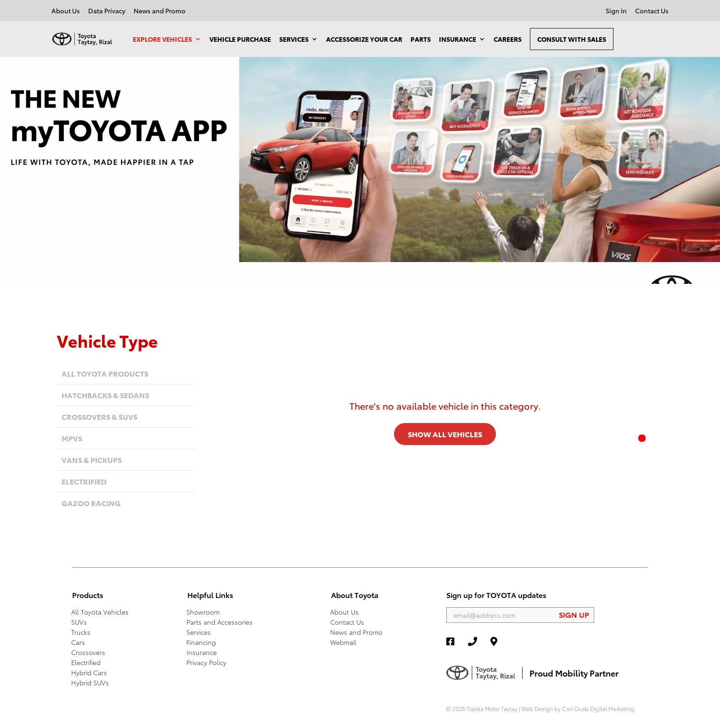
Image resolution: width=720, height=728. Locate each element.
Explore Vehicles (162, 39)
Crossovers (88, 652)
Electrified (84, 481)
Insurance (458, 39)
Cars (78, 642)
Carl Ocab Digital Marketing (598, 708)
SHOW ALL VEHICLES (445, 434)
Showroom (203, 612)
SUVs (79, 622)
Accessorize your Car (364, 39)
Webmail (343, 642)
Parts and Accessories (219, 622)
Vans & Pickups (92, 460)
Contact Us (652, 11)
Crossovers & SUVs (99, 416)
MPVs (72, 438)
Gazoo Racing (91, 503)
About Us (66, 11)
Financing (201, 642)
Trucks (81, 632)
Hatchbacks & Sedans (105, 395)
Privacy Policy (206, 662)
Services (294, 39)
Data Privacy (107, 11)
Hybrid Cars (89, 672)
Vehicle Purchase (240, 39)
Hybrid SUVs (90, 683)
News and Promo (160, 11)
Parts (421, 39)
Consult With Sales (572, 39)
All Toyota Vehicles (100, 612)
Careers (508, 39)
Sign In (616, 11)
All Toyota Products (105, 373)
